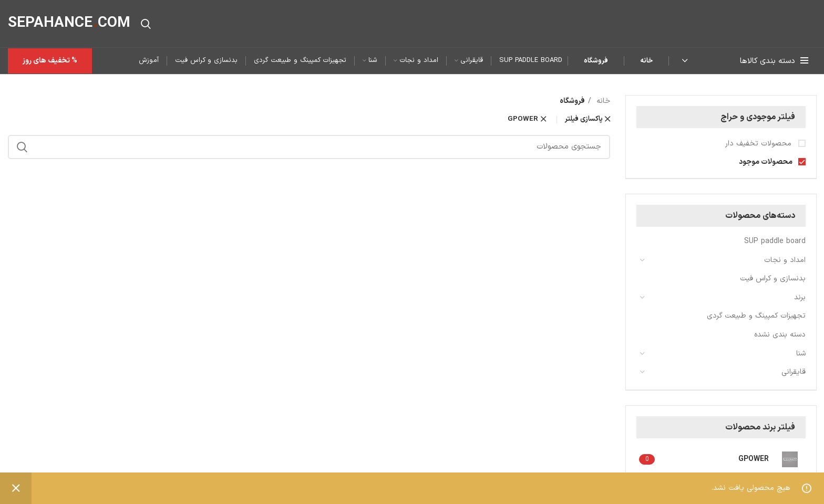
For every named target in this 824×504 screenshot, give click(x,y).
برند (800, 297)
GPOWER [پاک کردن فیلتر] (523, 119)
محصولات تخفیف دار (760, 144)
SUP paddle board (775, 241)
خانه (646, 61)
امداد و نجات (785, 260)
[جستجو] (146, 24)
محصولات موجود (766, 162)
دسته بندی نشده (780, 335)
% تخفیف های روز (50, 61)
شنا (801, 354)
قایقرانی (794, 372)
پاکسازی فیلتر (584, 119)
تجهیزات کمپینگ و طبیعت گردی (756, 316)
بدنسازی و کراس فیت (773, 279)
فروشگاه (596, 61)
